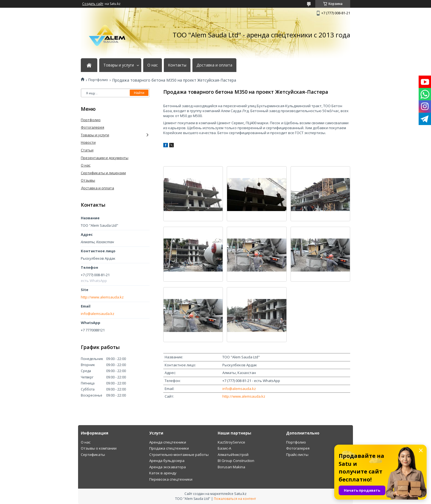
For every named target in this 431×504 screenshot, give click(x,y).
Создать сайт (93, 4)
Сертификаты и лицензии (103, 173)
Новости (88, 142)
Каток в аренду (163, 473)
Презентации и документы (105, 158)
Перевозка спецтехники (171, 479)
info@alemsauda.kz (239, 389)
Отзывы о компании (99, 448)
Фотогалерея (92, 127)
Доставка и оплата (214, 65)
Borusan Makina (231, 467)
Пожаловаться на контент (235, 499)
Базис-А (224, 448)
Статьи (87, 150)
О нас (153, 65)
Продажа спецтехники (169, 448)
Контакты (177, 65)
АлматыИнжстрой (233, 455)
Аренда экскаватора (168, 467)
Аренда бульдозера (167, 461)
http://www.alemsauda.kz (244, 396)
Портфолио (98, 80)
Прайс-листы (297, 455)
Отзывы (88, 180)
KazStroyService (231, 442)
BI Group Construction (236, 461)
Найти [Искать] (139, 93)
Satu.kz (240, 494)
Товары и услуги (119, 65)
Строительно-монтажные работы (179, 455)
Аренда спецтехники (168, 442)
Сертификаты (93, 455)
